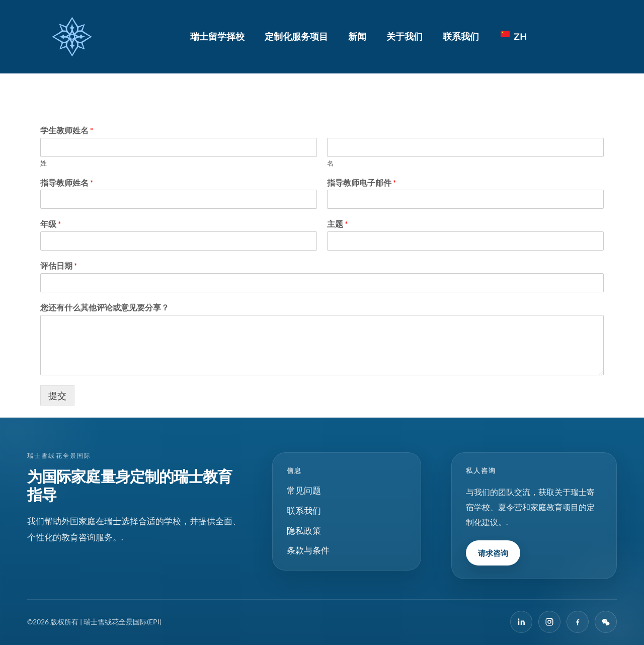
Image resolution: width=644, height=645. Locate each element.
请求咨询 (493, 553)
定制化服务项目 (296, 37)
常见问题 (304, 490)
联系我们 (461, 37)
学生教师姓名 (67, 130)
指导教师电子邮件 (361, 182)
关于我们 (405, 37)
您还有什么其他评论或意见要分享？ (105, 307)
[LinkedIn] (521, 622)
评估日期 (59, 265)
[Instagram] (549, 622)
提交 (57, 395)
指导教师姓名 (67, 182)
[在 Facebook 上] (578, 622)
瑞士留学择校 (217, 37)
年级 (51, 224)
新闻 (357, 37)
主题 (337, 224)
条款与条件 (308, 550)
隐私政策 (304, 531)
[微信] (606, 622)
